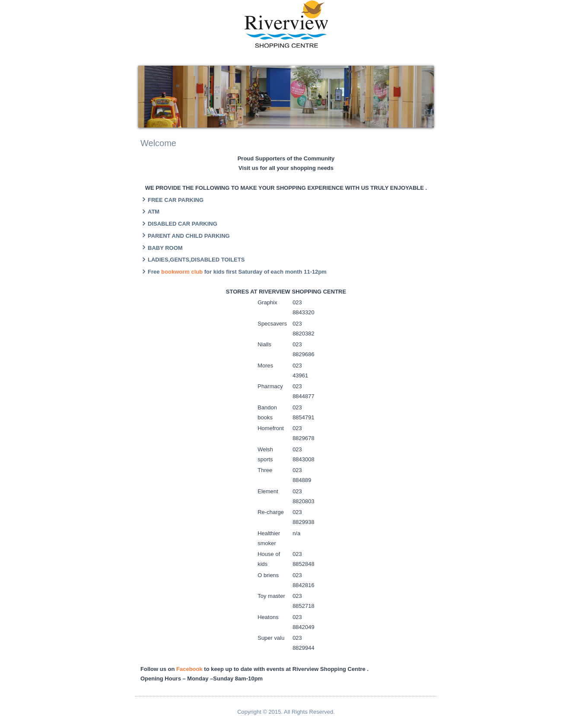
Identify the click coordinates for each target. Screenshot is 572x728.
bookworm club (183, 272)
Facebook (189, 669)
